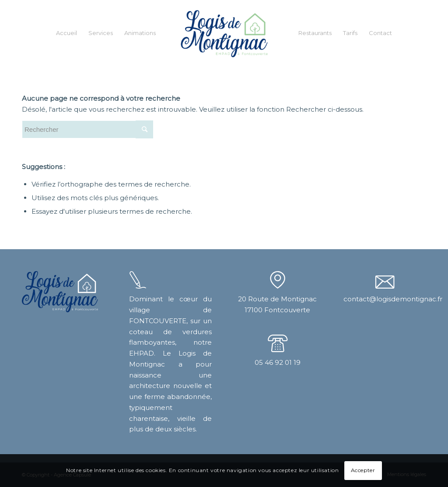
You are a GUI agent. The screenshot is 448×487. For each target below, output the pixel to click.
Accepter (363, 470)
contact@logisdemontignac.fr (393, 299)
